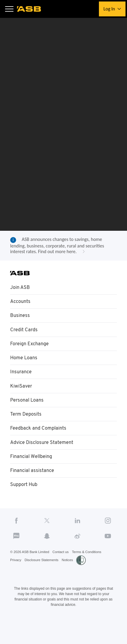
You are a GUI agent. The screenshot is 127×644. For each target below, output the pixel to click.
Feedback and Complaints (40, 439)
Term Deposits (27, 424)
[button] (10, 9)
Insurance (22, 381)
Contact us (63, 565)
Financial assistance (33, 482)
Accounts (21, 309)
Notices (71, 573)
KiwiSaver (21, 396)
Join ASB (20, 295)
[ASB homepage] (29, 9)
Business (20, 324)
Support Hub (25, 496)
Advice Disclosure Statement (43, 453)
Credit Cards (25, 338)
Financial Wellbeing (33, 467)
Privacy (16, 573)
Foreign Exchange (31, 352)
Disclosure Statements (43, 573)
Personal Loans (28, 410)
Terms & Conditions (91, 565)
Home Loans (25, 367)
